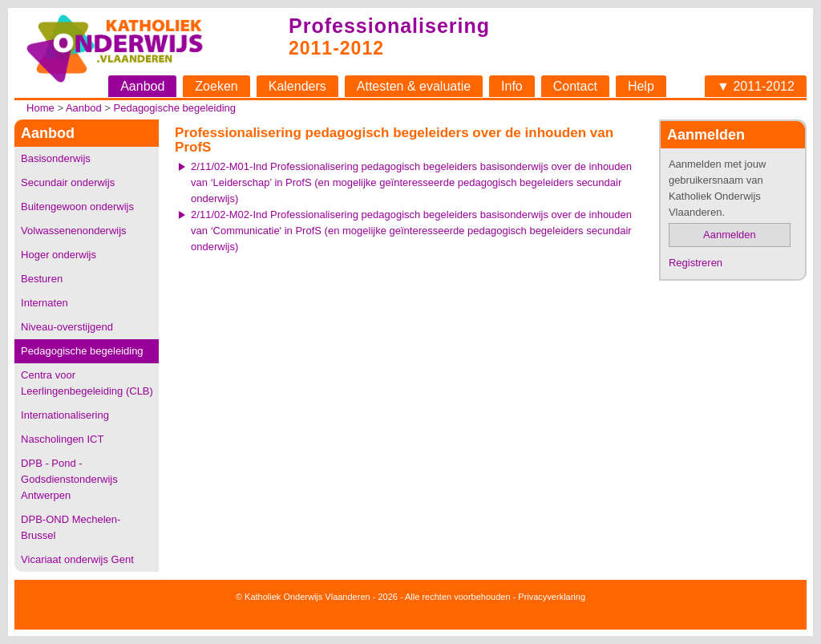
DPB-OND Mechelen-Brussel (71, 527)
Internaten (44, 303)
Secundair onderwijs (68, 182)
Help (641, 86)
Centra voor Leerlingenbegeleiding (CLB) (87, 383)
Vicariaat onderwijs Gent (77, 559)
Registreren (696, 263)
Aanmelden (730, 235)
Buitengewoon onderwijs (77, 207)
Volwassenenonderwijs (74, 231)
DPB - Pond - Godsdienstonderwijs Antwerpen (69, 479)
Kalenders (297, 86)
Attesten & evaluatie (414, 86)
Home (40, 108)
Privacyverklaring (552, 597)
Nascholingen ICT (62, 439)
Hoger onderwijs (59, 255)
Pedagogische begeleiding (175, 108)
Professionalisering (389, 26)
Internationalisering (65, 415)
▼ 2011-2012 (756, 86)
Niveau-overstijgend (67, 327)
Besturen (42, 279)
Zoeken (216, 86)
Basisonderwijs (56, 158)
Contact (575, 86)
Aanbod (142, 86)
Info (512, 86)
